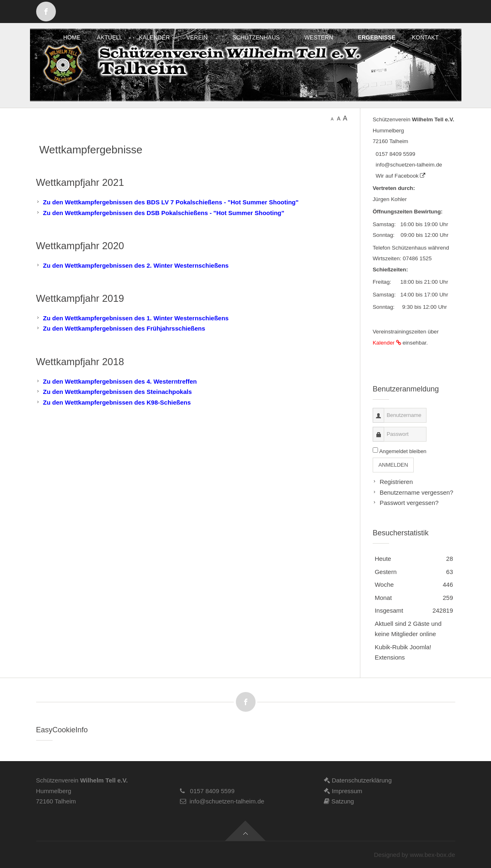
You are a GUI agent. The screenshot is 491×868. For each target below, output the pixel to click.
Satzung (339, 801)
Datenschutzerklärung (358, 780)
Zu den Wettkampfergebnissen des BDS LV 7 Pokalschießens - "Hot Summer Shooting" (171, 202)
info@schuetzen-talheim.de (407, 165)
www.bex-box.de (432, 855)
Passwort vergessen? (409, 503)
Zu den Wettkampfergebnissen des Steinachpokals (118, 392)
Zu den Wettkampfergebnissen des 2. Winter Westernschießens (136, 265)
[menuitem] (72, 38)
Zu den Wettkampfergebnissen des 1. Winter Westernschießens (136, 318)
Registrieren (396, 482)
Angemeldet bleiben (403, 451)
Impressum (343, 791)
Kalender (388, 343)
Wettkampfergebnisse (91, 150)
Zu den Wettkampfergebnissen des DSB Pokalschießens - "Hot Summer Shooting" (164, 213)
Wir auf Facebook (399, 176)
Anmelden (393, 465)
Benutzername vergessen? (416, 492)
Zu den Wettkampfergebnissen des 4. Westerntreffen (120, 381)
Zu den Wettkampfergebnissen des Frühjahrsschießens (124, 328)
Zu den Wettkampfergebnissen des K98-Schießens (117, 402)
